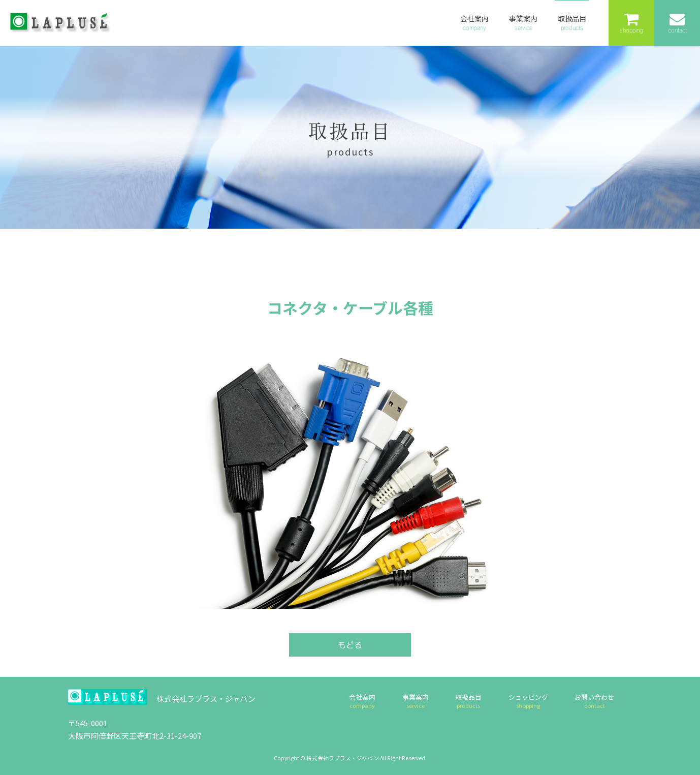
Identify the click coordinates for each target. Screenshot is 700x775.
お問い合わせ (594, 701)
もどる (350, 645)
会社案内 (362, 701)
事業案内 (416, 701)
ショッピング (528, 701)
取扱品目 (468, 701)
